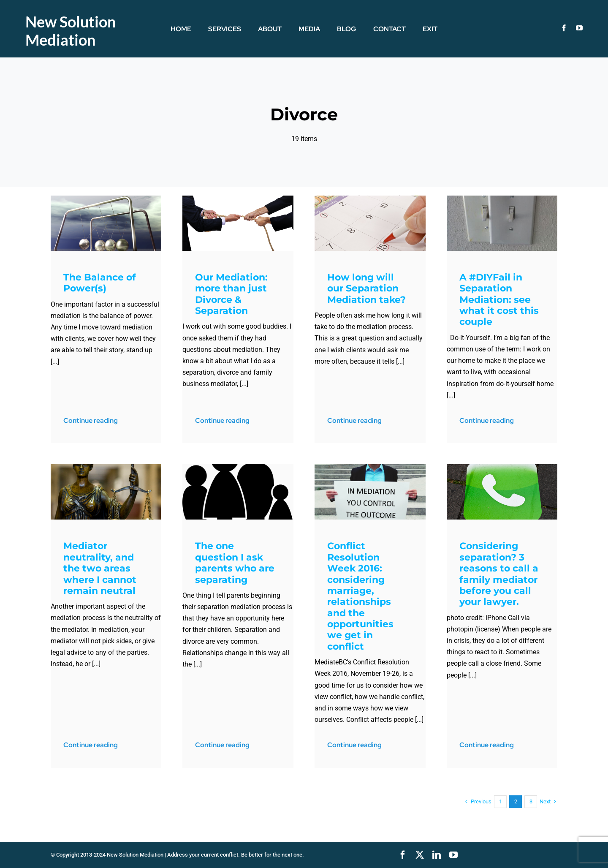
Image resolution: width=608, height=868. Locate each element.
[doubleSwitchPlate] (502, 199)
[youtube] (579, 28)
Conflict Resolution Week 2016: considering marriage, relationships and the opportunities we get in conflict (360, 596)
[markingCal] (370, 199)
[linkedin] (437, 855)
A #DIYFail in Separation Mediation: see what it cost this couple (499, 300)
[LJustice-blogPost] (106, 467)
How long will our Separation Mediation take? (366, 288)
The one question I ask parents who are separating (235, 563)
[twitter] (420, 855)
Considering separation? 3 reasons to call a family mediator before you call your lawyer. (499, 574)
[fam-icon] (238, 467)
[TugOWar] (238, 199)
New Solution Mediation (71, 31)
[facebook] (564, 28)
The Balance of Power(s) (100, 283)
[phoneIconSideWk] (502, 467)
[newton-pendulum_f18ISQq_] (106, 199)
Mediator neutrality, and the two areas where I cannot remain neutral (100, 568)
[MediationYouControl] (370, 467)
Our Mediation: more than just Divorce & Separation (231, 294)
